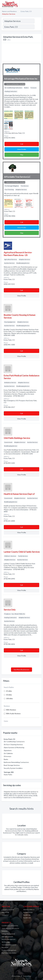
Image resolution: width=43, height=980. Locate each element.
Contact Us (5, 915)
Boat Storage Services (12, 765)
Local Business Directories (10, 926)
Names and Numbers (9, 11)
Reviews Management (9, 939)
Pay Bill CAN (27, 918)
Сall (22, 144)
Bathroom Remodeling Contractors (16, 762)
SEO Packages (6, 942)
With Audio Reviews (13, 714)
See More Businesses (21, 670)
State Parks (8, 775)
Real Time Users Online (9, 953)
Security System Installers (13, 768)
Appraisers (8, 750)
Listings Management (8, 934)
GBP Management (7, 937)
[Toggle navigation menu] (40, 4)
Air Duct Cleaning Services (13, 744)
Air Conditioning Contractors (14, 742)
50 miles (9, 695)
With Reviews (11, 710)
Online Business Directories (10, 928)
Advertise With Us (29, 910)
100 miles (9, 698)
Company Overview (8, 910)
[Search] (38, 27)
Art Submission (28, 912)
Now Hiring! (5, 912)
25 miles (9, 691)
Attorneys (8, 756)
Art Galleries (8, 753)
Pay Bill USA (27, 915)
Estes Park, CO (26, 11)
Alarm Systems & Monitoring (14, 747)
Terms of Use (27, 976)
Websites (5, 931)
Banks (6, 759)
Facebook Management (9, 950)
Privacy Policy (16, 976)
